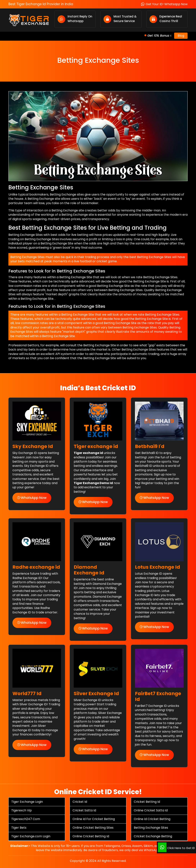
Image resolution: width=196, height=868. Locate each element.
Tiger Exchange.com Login (31, 836)
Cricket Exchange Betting (153, 836)
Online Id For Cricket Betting (94, 819)
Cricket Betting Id (147, 802)
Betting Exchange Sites (151, 828)
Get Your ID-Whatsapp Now (164, 4)
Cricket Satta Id (84, 810)
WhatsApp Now (32, 498)
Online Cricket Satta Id (151, 810)
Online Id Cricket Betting (152, 819)
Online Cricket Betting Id (91, 836)
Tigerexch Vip (22, 810)
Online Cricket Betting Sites (93, 828)
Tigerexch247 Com (26, 819)
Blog (181, 36)
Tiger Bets (19, 828)
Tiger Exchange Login (27, 802)
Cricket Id (80, 802)
